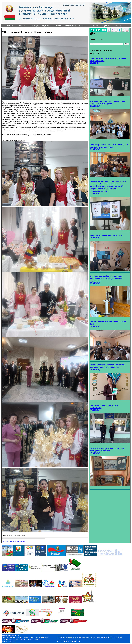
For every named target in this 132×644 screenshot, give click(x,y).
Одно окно (119, 26)
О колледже (34, 26)
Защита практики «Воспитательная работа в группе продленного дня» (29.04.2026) (109, 147)
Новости (22, 26)
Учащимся (58, 26)
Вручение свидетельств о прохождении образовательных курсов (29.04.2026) (107, 104)
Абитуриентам (71, 26)
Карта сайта (107, 26)
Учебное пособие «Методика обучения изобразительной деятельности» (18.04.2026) (107, 367)
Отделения (46, 26)
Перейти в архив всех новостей (13, 541)
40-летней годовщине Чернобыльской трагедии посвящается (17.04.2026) (107, 451)
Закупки (95, 26)
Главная (10, 26)
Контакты (83, 26)
